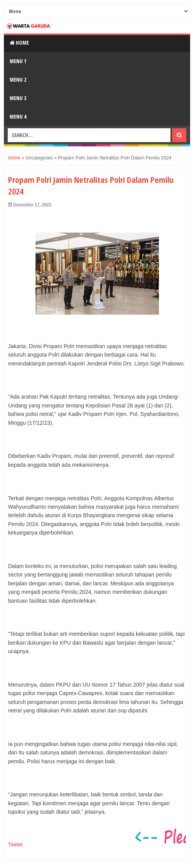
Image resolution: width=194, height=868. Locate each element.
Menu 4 (18, 116)
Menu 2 (18, 80)
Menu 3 (18, 98)
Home (19, 43)
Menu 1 (18, 61)
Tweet (15, 845)
